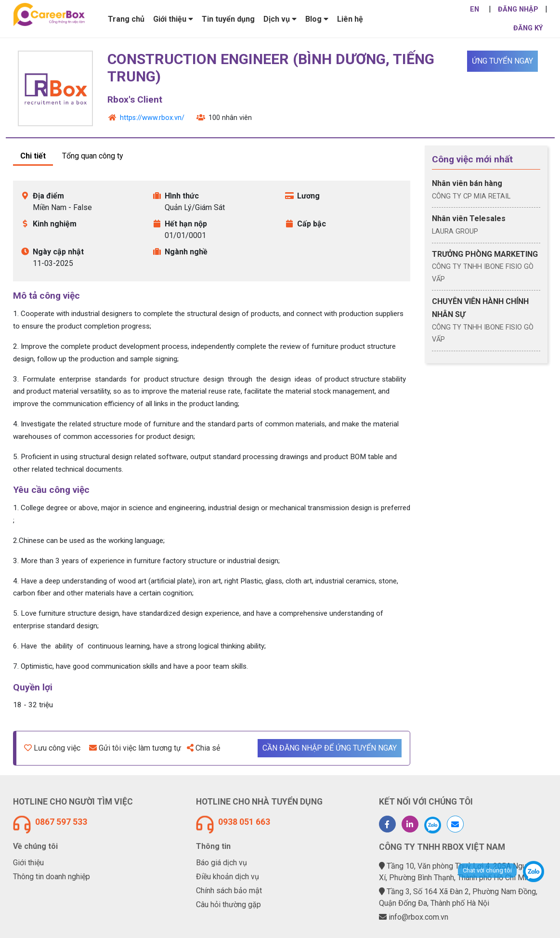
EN (475, 9)
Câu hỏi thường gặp (228, 905)
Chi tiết (33, 156)
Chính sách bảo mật (229, 891)
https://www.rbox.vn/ (152, 118)
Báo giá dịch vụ (221, 863)
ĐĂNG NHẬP (518, 9)
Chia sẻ (203, 748)
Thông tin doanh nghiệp (52, 877)
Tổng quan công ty (93, 156)
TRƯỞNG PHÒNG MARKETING (485, 254)
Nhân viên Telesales (469, 218)
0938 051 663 (244, 822)
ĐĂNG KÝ (528, 28)
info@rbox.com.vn (418, 917)
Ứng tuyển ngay (502, 61)
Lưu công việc (52, 748)
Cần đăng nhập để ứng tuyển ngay (330, 748)
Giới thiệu (28, 863)
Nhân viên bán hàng (467, 183)
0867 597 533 (61, 822)
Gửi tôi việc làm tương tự (135, 748)
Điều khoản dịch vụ (228, 877)
